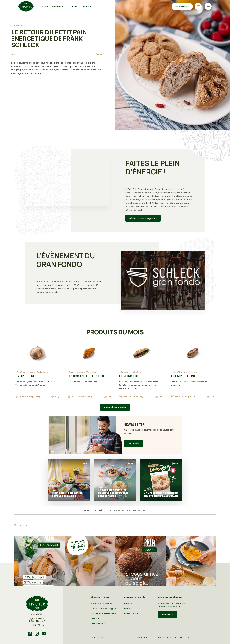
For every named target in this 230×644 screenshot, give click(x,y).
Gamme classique (77, 372)
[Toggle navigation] (208, 6)
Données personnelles (142, 637)
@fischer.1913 (23, 525)
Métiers (128, 609)
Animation (86, 6)
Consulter (19, 26)
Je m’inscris (133, 443)
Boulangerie (42, 372)
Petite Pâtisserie (180, 372)
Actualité (73, 6)
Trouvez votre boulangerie (104, 609)
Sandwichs (126, 372)
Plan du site (186, 637)
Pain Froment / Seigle (26, 372)
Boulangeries (58, 6)
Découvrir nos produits (115, 407)
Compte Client (98, 623)
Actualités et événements (104, 613)
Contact (95, 618)
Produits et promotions (102, 604)
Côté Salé (136, 372)
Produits (44, 6)
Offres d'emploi (132, 613)
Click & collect (182, 6)
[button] (39, 561)
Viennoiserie (92, 372)
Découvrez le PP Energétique (143, 218)
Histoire (128, 604)
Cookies (157, 637)
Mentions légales (171, 637)
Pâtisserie (193, 372)
